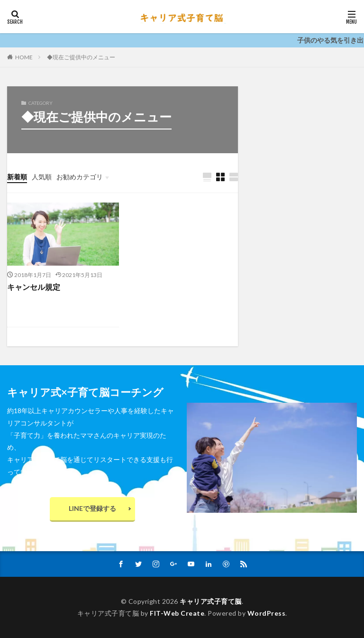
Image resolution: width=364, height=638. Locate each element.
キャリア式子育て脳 (211, 601)
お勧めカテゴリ (80, 177)
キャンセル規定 (34, 287)
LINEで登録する (92, 508)
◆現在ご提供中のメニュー (81, 57)
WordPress (267, 613)
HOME (24, 57)
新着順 (17, 177)
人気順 (42, 177)
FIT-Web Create (177, 613)
